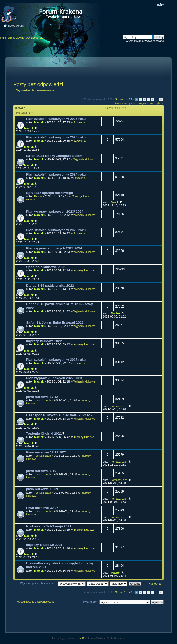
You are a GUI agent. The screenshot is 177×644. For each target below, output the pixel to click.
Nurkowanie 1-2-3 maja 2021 (49, 526)
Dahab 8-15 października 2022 (50, 285)
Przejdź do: (90, 602)
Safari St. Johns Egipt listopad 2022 (55, 323)
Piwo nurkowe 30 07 (42, 508)
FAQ (27, 38)
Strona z (124, 99)
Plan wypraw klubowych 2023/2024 (54, 248)
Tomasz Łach (42, 400)
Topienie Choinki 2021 (44, 434)
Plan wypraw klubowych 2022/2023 (54, 378)
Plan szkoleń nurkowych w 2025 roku (56, 137)
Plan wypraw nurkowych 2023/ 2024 (55, 211)
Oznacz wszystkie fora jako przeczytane (139, 103)
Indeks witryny (16, 26)
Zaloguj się (37, 38)
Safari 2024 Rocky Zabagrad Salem (54, 156)
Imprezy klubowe (84, 270)
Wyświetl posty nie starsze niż (53, 583)
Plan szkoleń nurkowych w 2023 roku (56, 230)
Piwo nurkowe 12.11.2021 (46, 452)
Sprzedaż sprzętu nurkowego (50, 193)
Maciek (39, 122)
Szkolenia (80, 122)
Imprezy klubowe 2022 (44, 341)
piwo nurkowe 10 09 (42, 489)
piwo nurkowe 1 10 (41, 471)
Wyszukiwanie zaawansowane (145, 41)
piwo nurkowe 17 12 (42, 397)
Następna (155, 584)
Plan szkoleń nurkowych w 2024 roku (56, 174)
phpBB (82, 638)
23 (161, 99)
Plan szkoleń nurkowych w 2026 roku (56, 119)
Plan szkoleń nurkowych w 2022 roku (56, 360)
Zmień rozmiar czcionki (160, 5)
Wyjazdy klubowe (84, 159)
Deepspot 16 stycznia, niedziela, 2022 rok (59, 415)
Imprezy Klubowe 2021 (44, 545)
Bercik (38, 196)
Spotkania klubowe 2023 (46, 267)
